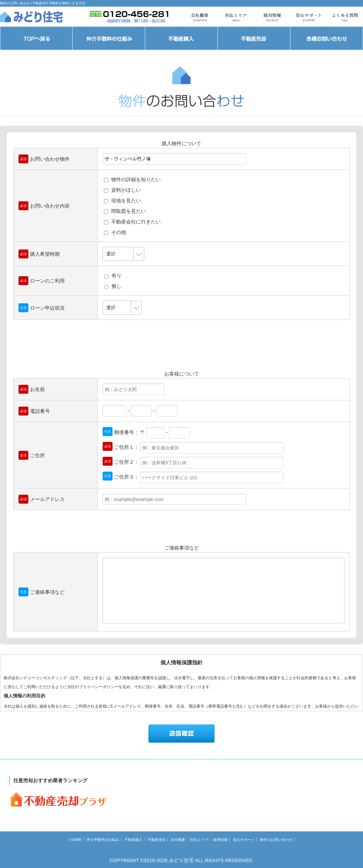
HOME (76, 840)
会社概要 (178, 840)
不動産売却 (157, 840)
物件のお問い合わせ (276, 840)
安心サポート (244, 840)
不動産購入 (133, 840)
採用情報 (220, 840)
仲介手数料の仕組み (103, 840)
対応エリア (199, 840)
